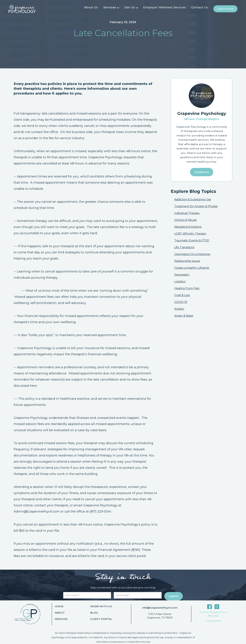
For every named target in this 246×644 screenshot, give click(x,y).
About (60, 613)
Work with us (101, 606)
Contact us (202, 172)
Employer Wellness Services (165, 7)
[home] (22, 9)
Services (61, 619)
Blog (94, 613)
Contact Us (200, 7)
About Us (91, 7)
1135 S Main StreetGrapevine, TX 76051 (160, 616)
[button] (111, 9)
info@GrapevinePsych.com (160, 608)
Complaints (213, 621)
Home (59, 606)
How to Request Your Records (213, 614)
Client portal (225, 9)
